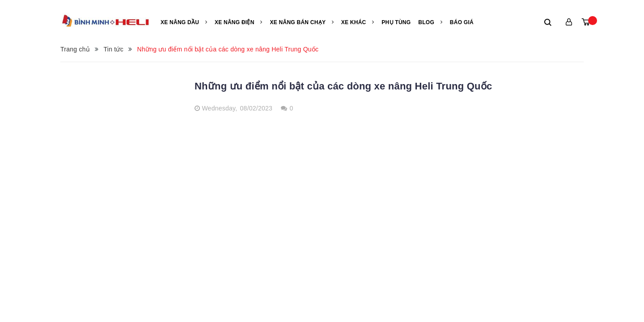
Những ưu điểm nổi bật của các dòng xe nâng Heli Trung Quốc (343, 86)
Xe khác (358, 22)
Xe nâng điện (239, 22)
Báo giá (462, 22)
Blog (430, 22)
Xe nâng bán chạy (301, 22)
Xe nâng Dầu (184, 22)
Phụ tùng (396, 22)
